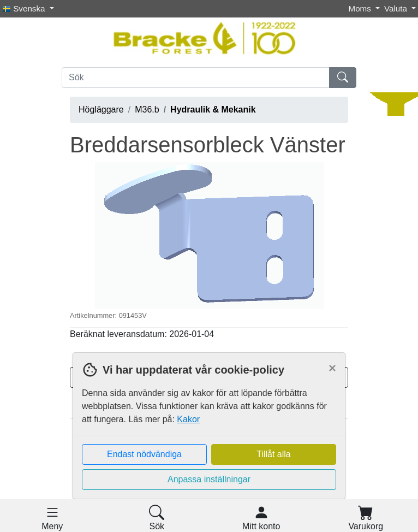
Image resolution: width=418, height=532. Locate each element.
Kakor (188, 419)
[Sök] (196, 78)
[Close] (332, 368)
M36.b (147, 110)
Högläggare (101, 110)
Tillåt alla (274, 454)
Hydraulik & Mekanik (213, 110)
